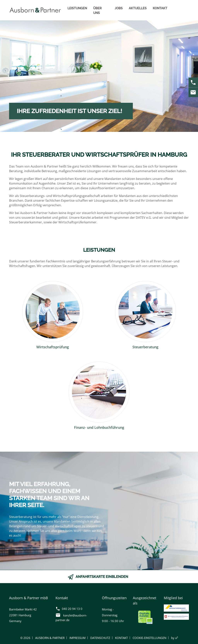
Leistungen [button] (77, 8)
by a (175, 638)
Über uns (97, 11)
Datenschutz (100, 638)
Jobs (119, 8)
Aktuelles (138, 8)
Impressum (77, 638)
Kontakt (160, 8)
